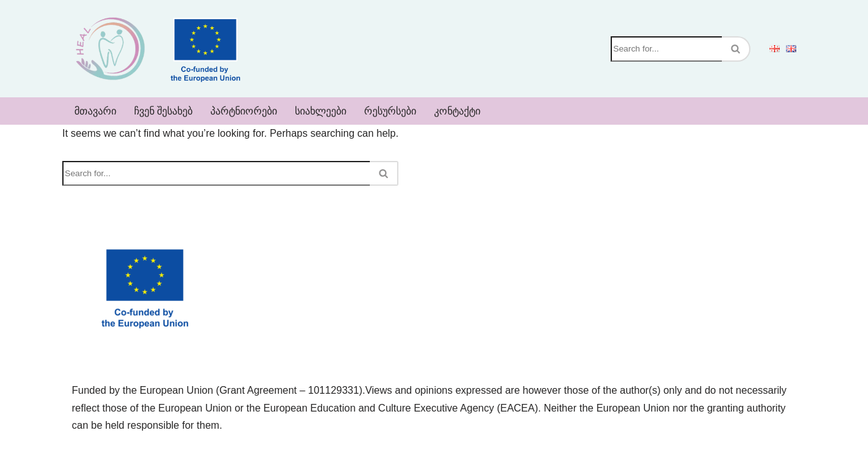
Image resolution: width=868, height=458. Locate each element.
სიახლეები (321, 111)
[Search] (666, 49)
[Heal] (110, 49)
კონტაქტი (457, 111)
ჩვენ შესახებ (163, 111)
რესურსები (390, 111)
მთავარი (95, 111)
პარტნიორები (244, 111)
